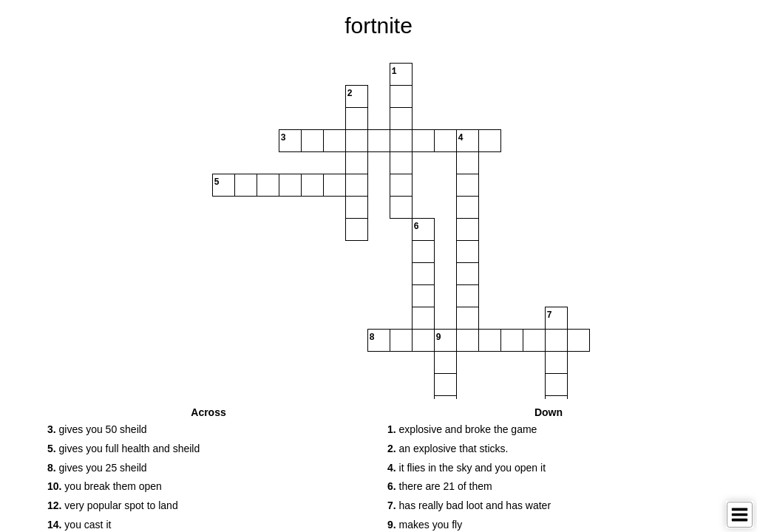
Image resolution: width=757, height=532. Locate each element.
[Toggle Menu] (740, 515)
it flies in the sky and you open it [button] (466, 468)
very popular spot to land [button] (113, 505)
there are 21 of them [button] (440, 486)
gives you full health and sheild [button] (123, 449)
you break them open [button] (105, 486)
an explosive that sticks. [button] (448, 449)
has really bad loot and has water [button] (469, 505)
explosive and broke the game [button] (462, 429)
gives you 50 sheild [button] (97, 429)
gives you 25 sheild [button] (97, 468)
